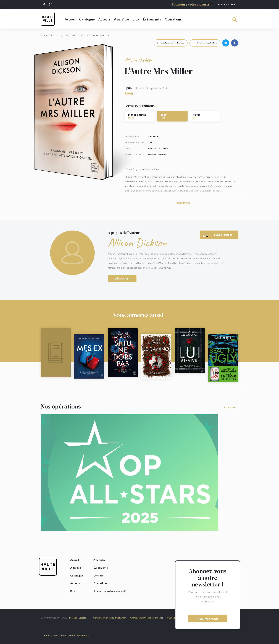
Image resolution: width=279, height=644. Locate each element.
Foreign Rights (227, 5)
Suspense (71, 36)
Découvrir (122, 279)
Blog (136, 19)
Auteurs (104, 19)
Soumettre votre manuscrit (192, 4)
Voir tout (230, 408)
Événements (152, 19)
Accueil (70, 19)
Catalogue (87, 19)
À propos (76, 568)
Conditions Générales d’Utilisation (110, 618)
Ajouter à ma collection (203, 43)
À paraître (121, 19)
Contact (98, 576)
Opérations (173, 19)
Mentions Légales (78, 618)
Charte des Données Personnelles (147, 618)
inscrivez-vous (208, 619)
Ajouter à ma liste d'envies (169, 43)
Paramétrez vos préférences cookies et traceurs (66, 635)
